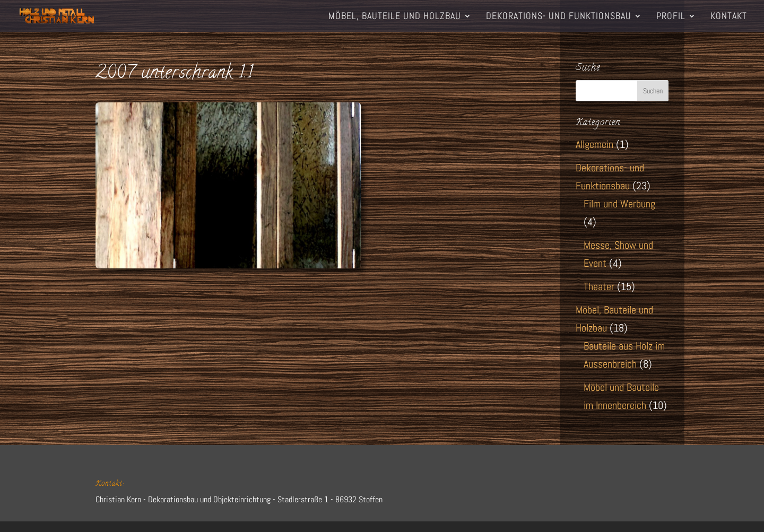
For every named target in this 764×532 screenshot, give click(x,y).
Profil (671, 17)
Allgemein (594, 144)
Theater (599, 286)
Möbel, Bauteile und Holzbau (395, 17)
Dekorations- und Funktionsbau (559, 17)
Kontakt (729, 17)
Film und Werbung (619, 204)
